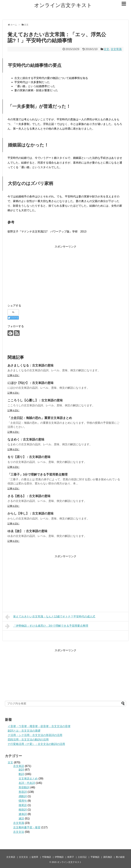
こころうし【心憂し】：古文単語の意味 (35, 400)
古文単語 (19, 766)
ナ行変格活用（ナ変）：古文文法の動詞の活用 (36, 744)
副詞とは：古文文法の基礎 (24, 731)
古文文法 (19, 832)
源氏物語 (108, 857)
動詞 (21, 774)
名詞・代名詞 (27, 783)
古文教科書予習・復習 (27, 827)
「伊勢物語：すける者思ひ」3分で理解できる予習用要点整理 (47, 626)
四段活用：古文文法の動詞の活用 (28, 740)
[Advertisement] (65, 273)
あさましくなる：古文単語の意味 (31, 365)
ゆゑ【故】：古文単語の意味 (27, 531)
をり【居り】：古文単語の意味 (29, 457)
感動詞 (23, 796)
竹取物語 (47, 857)
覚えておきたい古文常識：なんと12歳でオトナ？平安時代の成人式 (50, 617)
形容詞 (23, 792)
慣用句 (23, 801)
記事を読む (13, 375)
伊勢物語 (59, 857)
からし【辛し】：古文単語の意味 (31, 513)
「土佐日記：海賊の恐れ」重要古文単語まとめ (40, 418)
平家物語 (95, 857)
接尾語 (23, 805)
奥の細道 (120, 857)
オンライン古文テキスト (63, 5)
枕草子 (71, 857)
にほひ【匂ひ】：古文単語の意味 (31, 383)
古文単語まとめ (28, 779)
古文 (106, 49)
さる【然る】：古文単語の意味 (29, 496)
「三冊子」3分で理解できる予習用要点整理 (38, 475)
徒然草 (35, 857)
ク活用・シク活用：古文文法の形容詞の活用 (35, 735)
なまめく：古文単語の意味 (26, 439)
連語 (21, 819)
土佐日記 (82, 857)
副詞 (21, 770)
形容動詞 (24, 787)
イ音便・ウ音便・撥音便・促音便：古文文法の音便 (39, 726)
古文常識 (116, 49)
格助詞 (23, 810)
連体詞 (23, 814)
